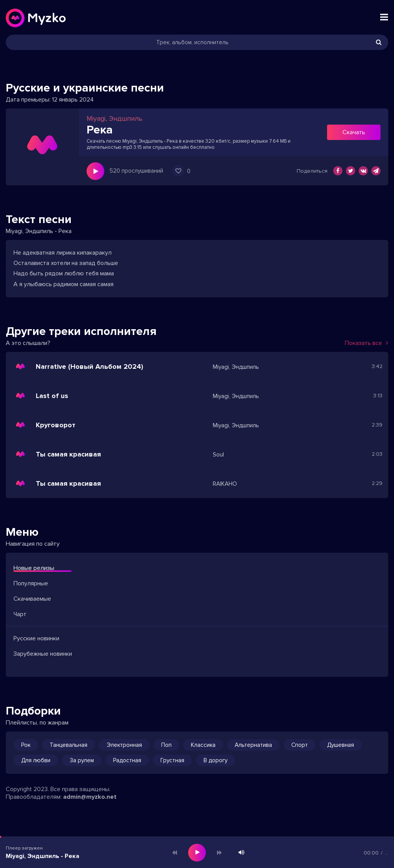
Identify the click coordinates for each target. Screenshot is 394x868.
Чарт (20, 614)
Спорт (300, 745)
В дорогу (215, 760)
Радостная (127, 760)
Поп (166, 745)
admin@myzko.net (90, 797)
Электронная (124, 745)
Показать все (366, 343)
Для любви (36, 760)
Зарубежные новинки (43, 654)
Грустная (172, 760)
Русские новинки (36, 638)
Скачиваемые (32, 599)
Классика (203, 745)
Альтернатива (253, 745)
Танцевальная (68, 745)
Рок (26, 745)
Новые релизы (34, 568)
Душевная (341, 745)
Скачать (354, 132)
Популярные (31, 583)
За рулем (82, 760)
